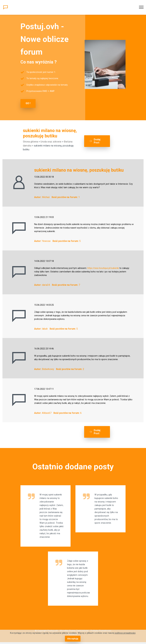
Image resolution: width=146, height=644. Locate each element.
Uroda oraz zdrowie (51, 141)
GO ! (28, 103)
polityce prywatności (125, 633)
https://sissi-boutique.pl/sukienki (103, 268)
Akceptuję (73, 639)
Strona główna (30, 141)
